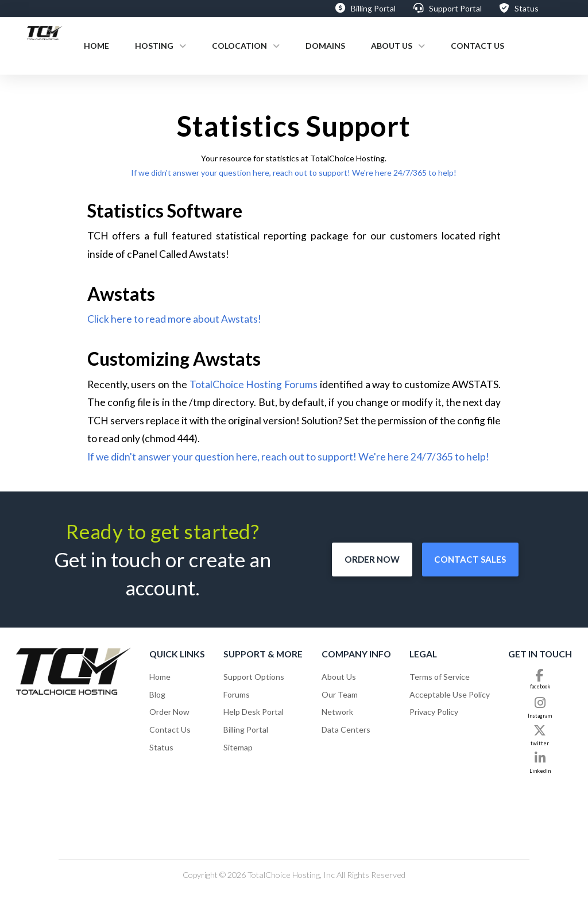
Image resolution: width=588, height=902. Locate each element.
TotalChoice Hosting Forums (254, 384)
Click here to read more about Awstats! (174, 319)
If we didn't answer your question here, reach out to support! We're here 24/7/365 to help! (294, 173)
